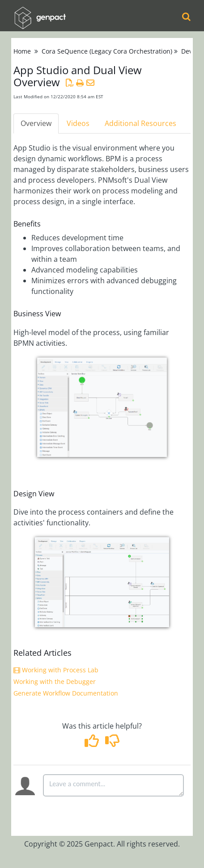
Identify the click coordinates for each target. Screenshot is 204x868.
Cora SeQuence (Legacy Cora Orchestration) (107, 51)
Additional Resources (140, 123)
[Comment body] (113, 785)
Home (22, 51)
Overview (36, 123)
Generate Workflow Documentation (66, 693)
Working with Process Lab (56, 670)
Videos (78, 123)
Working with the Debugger (55, 681)
